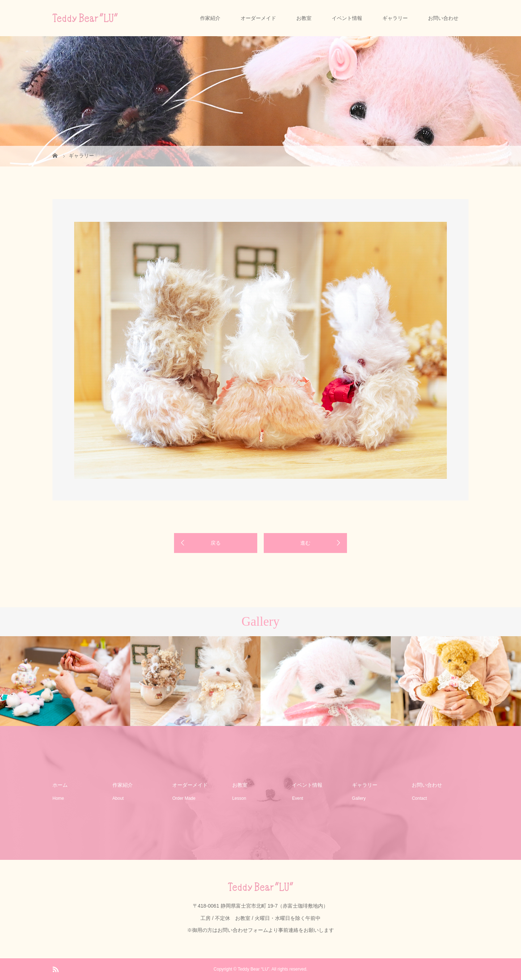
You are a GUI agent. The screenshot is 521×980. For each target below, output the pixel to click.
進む (305, 543)
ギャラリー (395, 18)
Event (298, 798)
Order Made (184, 798)
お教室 (304, 18)
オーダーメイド (258, 18)
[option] (260, 350)
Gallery (359, 798)
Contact (419, 798)
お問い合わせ (443, 18)
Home (58, 798)
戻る (216, 543)
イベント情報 (347, 18)
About (118, 798)
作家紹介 (210, 18)
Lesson (239, 798)
